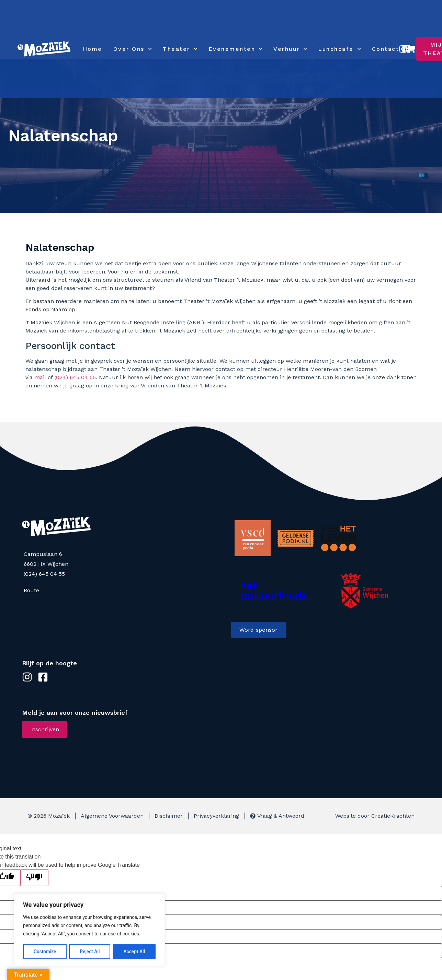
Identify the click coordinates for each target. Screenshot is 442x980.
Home (93, 49)
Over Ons (133, 49)
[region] (89, 930)
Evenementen (236, 49)
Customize (45, 952)
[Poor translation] (34, 878)
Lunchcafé (339, 49)
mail (40, 377)
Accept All (134, 952)
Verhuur (290, 49)
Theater (180, 49)
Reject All (90, 952)
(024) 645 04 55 (75, 377)
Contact (386, 49)
